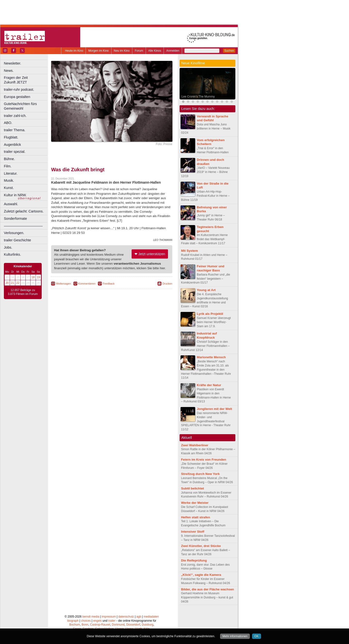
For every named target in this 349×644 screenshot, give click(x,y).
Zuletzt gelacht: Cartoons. (24, 211)
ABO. (8, 123)
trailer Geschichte (17, 240)
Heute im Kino (74, 51)
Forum (139, 51)
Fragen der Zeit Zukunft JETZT (26, 80)
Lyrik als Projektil (210, 314)
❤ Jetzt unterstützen (150, 254)
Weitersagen (63, 284)
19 (38, 277)
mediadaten (151, 617)
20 (7, 283)
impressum (109, 617)
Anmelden (173, 51)
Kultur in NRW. (15, 195)
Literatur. (11, 173)
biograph (73, 621)
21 (12, 283)
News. (9, 71)
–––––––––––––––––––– (23, 226)
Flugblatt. (11, 137)
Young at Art (206, 290)
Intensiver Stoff (193, 532)
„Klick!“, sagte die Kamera (201, 575)
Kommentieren (87, 284)
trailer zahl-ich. (15, 116)
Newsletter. (12, 63)
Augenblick (12, 145)
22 (18, 283)
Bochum (75, 625)
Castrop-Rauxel (100, 625)
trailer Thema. (15, 130)
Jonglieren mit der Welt (214, 409)
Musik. (9, 180)
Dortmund (118, 625)
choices (86, 621)
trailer (112, 621)
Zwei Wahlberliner (195, 445)
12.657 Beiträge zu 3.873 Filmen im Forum (23, 292)
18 (33, 277)
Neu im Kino (122, 51)
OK (257, 636)
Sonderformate (15, 219)
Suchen (229, 51)
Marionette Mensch (211, 357)
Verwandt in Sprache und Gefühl (213, 118)
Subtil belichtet (193, 488)
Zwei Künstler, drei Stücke (201, 546)
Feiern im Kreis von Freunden (204, 460)
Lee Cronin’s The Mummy (198, 97)
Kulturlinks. (12, 254)
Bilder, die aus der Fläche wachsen (207, 589)
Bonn (85, 625)
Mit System (190, 251)
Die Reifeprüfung (194, 560)
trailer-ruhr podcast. (19, 90)
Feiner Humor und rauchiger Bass (211, 268)
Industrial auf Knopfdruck (207, 335)
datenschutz (126, 617)
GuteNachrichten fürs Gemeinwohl (20, 106)
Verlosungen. (14, 233)
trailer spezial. (15, 152)
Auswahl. (11, 204)
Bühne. (9, 159)
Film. (8, 166)
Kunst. (9, 188)
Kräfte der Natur (209, 385)
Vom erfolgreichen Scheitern (211, 142)
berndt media (91, 617)
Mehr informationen (235, 636)
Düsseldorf (133, 625)
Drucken (167, 284)
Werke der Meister (195, 503)
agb (139, 617)
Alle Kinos (155, 51)
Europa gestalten (17, 97)
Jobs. (8, 247)
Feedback (109, 284)
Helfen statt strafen (195, 517)
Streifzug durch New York (200, 474)
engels (97, 621)
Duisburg (148, 625)
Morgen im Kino (98, 51)
